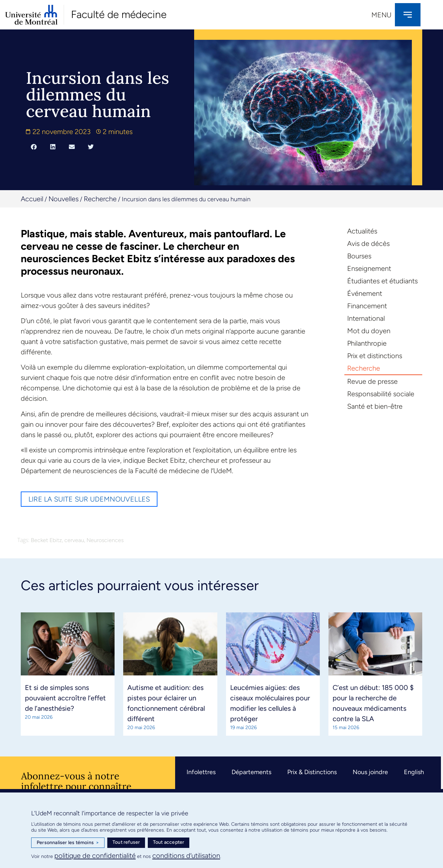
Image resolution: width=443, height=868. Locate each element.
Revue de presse (372, 381)
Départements (251, 772)
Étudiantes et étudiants (382, 281)
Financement (367, 306)
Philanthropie (367, 343)
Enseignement (369, 268)
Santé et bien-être (375, 406)
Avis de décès (368, 243)
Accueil (32, 199)
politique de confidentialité (95, 856)
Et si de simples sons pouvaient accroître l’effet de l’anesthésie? (65, 698)
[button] (34, 147)
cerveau (74, 540)
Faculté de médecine (119, 14)
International (366, 318)
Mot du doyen (369, 331)
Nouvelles (64, 199)
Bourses (359, 256)
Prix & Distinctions (312, 772)
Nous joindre (370, 772)
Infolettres (201, 772)
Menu (381, 15)
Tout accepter (169, 842)
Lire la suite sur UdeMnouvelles (89, 499)
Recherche (100, 199)
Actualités (362, 231)
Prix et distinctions (375, 356)
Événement (365, 293)
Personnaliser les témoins (68, 843)
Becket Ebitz (46, 540)
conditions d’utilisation (186, 856)
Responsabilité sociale (381, 394)
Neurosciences (105, 540)
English (414, 772)
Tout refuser (126, 842)
